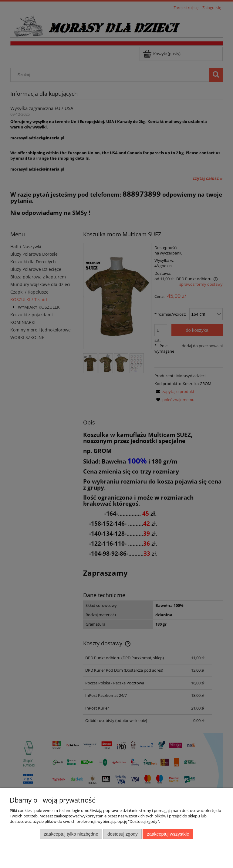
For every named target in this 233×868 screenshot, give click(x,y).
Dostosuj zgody (123, 834)
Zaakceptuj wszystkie (168, 834)
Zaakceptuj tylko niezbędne (71, 834)
